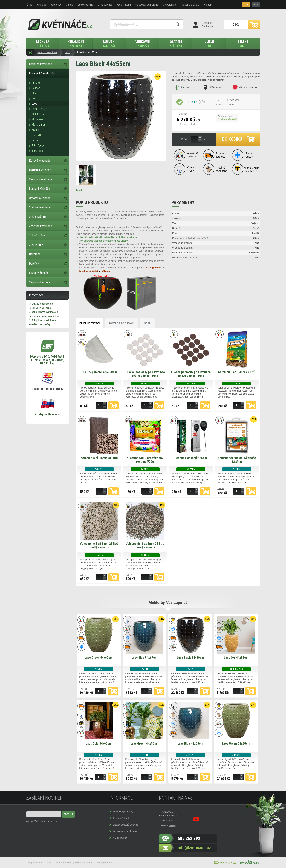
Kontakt (208, 5)
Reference (56, 5)
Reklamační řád (121, 818)
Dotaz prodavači (122, 323)
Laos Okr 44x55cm (236, 658)
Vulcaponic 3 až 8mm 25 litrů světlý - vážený (99, 545)
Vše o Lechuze (86, 5)
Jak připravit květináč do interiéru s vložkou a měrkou (108, 237)
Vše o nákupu (124, 5)
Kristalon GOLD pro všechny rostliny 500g (145, 460)
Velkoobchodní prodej (147, 5)
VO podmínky (120, 838)
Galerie (70, 5)
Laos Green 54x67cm (99, 658)
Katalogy (41, 5)
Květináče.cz (168, 812)
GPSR (147, 323)
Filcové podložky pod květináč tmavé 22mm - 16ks (191, 374)
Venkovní (143, 44)
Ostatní (176, 44)
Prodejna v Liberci (190, 5)
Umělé (209, 44)
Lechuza (43, 44)
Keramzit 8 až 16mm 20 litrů (237, 372)
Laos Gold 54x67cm (99, 743)
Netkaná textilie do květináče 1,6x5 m (237, 460)
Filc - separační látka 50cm (99, 372)
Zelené (243, 44)
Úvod (30, 5)
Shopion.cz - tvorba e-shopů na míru (94, 863)
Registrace (208, 27)
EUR (256, 5)
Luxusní (109, 44)
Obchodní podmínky (123, 812)
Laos (67, 52)
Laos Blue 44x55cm (190, 743)
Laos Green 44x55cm (144, 743)
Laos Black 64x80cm (190, 658)
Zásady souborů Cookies (126, 825)
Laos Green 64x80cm (236, 743)
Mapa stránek (35, 863)
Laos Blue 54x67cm (144, 658)
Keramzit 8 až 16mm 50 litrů (99, 458)
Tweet (79, 190)
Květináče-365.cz (168, 816)
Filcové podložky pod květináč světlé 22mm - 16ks (145, 374)
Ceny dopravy (105, 5)
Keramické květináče (48, 52)
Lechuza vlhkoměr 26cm (191, 458)
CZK (246, 5)
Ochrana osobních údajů (125, 831)
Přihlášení (207, 23)
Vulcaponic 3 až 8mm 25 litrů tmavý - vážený (145, 545)
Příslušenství (90, 323)
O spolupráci (170, 5)
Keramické (76, 44)
